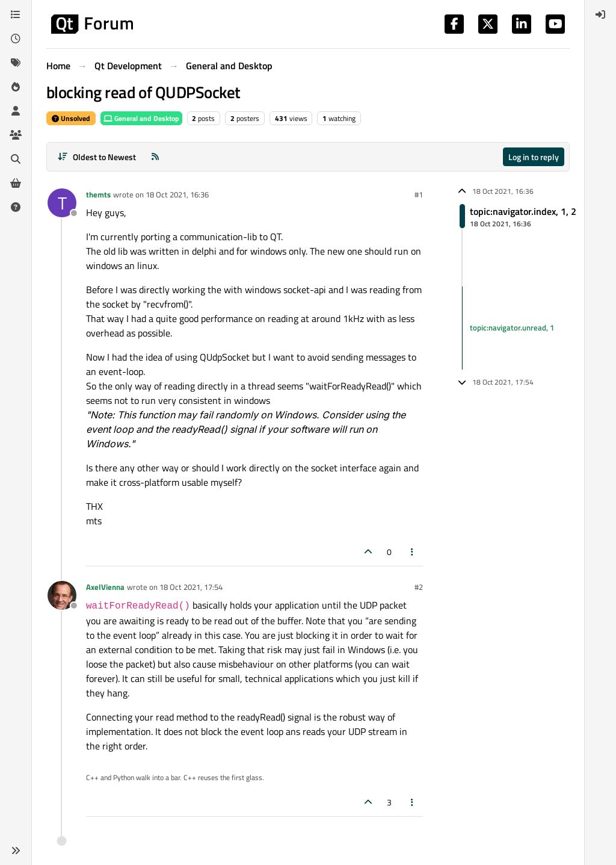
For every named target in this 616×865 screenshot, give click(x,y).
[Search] (16, 159)
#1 (419, 194)
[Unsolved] (16, 207)
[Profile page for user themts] (62, 203)
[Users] (16, 111)
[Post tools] (413, 552)
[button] (16, 851)
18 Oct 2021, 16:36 (177, 194)
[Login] (600, 14)
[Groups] (16, 135)
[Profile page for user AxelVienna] (62, 595)
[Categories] (16, 14)
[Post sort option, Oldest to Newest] (97, 157)
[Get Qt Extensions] (16, 183)
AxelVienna (105, 587)
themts (98, 194)
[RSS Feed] (155, 157)
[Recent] (16, 39)
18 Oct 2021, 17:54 (191, 587)
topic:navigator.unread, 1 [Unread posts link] (512, 327)
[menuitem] (600, 14)
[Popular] (16, 87)
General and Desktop (141, 118)
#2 (419, 587)
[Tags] (16, 63)
